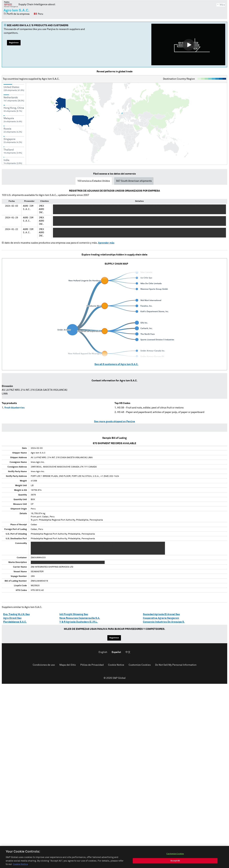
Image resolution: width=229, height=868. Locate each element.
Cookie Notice (116, 665)
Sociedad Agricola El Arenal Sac (161, 614)
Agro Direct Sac (12, 618)
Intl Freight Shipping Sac (74, 614)
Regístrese (14, 43)
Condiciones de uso (44, 665)
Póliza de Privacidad (92, 665)
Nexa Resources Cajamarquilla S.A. (80, 618)
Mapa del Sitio (68, 665)
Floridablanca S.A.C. (15, 622)
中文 (128, 652)
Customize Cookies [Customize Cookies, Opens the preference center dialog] (175, 854)
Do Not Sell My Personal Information (176, 665)
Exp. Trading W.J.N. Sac (16, 614)
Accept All (175, 861)
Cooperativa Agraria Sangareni (161, 618)
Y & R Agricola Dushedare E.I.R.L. (79, 622)
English (103, 652)
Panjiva (11, 4)
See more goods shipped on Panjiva (114, 422)
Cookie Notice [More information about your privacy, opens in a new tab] (20, 865)
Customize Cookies (140, 665)
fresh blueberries (14, 408)
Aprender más (106, 243)
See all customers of (116, 364)
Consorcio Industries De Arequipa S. (164, 622)
